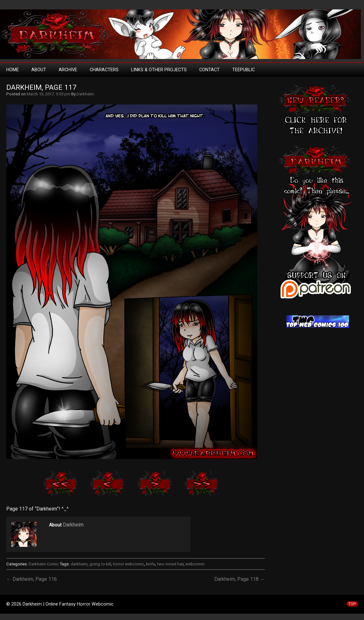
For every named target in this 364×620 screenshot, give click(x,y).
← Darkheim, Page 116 (32, 579)
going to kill (100, 564)
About (39, 70)
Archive (68, 70)
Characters (104, 70)
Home (13, 70)
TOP (352, 604)
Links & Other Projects (159, 70)
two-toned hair (170, 564)
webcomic (195, 564)
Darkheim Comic (44, 564)
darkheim (79, 564)
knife (150, 564)
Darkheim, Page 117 (41, 87)
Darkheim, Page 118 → (240, 579)
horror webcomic (128, 564)
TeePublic (244, 70)
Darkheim (85, 94)
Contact (209, 70)
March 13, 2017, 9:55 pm (48, 94)
